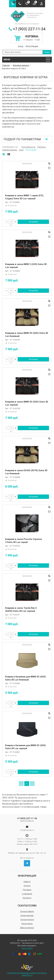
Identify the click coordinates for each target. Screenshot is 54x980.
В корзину (33, 222)
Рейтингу (42, 147)
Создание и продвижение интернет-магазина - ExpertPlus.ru (27, 970)
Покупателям (27, 906)
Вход (21, 46)
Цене (21, 150)
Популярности (28, 147)
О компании (27, 894)
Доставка (27, 890)
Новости (27, 882)
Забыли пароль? (27, 928)
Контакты (27, 898)
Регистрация (32, 46)
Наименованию (10, 150)
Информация (27, 876)
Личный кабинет (27, 911)
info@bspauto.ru (27, 830)
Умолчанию (31, 150)
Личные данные (27, 919)
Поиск (47, 52)
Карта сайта (27, 948)
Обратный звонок (27, 821)
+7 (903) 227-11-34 (29, 29)
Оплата (27, 886)
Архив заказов (27, 915)
